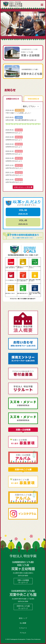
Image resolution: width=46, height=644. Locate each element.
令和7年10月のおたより (14, 182)
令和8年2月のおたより (14, 154)
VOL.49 (23, 222)
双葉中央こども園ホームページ (23, 607)
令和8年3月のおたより (14, 147)
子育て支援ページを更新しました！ (18, 113)
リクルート (23, 628)
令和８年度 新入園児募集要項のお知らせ (21, 120)
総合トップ (23, 618)
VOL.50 (23, 212)
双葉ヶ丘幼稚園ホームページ (23, 581)
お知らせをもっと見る (22, 187)
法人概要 (23, 623)
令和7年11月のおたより (14, 175)
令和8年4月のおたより (14, 140)
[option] (23, 24)
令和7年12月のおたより (14, 168)
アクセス (23, 633)
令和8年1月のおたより (14, 161)
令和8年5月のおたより (14, 133)
